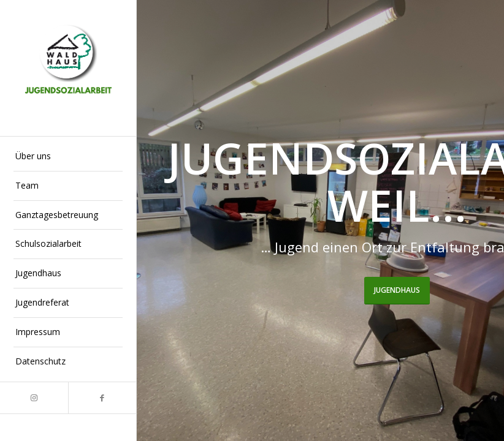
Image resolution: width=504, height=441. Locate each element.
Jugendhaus (397, 290)
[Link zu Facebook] (102, 398)
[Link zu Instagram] (34, 398)
